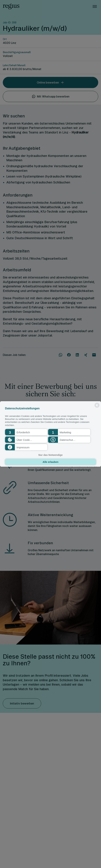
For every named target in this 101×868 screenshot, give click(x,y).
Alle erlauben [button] (50, 462)
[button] (26, 432)
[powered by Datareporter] (97, 408)
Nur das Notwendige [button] (50, 455)
